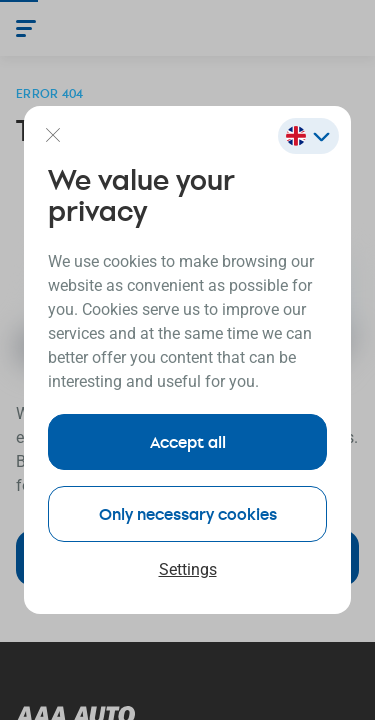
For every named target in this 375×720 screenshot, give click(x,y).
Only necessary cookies (188, 513)
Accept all (188, 441)
